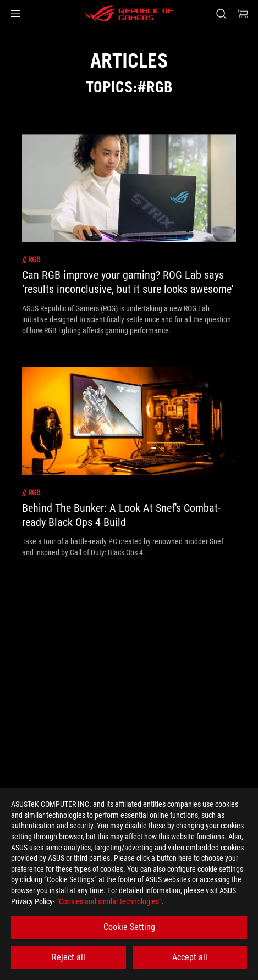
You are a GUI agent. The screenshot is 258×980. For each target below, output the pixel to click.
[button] (15, 14)
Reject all (68, 957)
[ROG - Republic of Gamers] (129, 14)
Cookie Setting (129, 927)
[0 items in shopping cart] (243, 14)
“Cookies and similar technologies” (109, 901)
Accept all (190, 957)
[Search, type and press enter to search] (221, 14)
